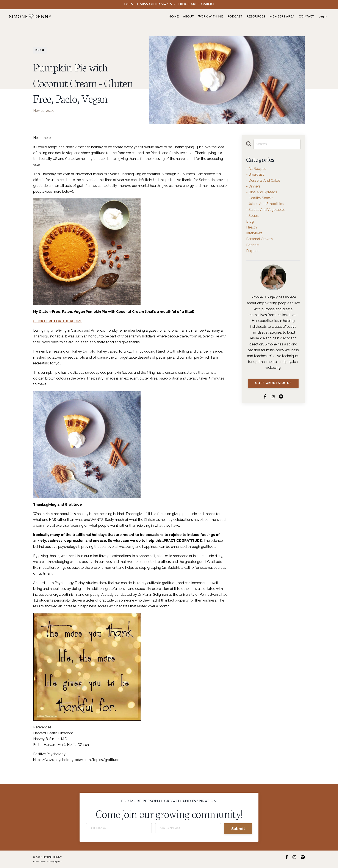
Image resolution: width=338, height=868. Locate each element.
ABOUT (188, 17)
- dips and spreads (262, 192)
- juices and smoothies (265, 204)
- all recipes (256, 169)
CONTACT (306, 17)
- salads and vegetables (266, 210)
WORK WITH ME (211, 17)
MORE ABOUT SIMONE (273, 383)
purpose (253, 251)
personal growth (259, 239)
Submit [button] (238, 829)
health (251, 227)
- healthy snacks (260, 198)
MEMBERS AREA (282, 17)
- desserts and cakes (263, 180)
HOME (174, 17)
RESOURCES (256, 17)
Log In (323, 17)
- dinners (253, 186)
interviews (254, 233)
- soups (252, 216)
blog (40, 50)
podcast (253, 245)
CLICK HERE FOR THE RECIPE (58, 321)
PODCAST (235, 17)
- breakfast (255, 174)
